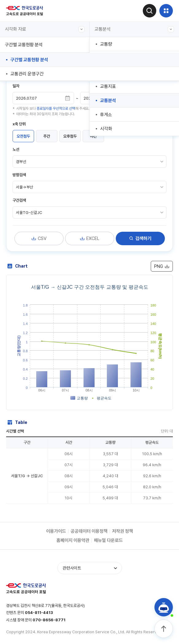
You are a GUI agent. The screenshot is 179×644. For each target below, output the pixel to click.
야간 (93, 136)
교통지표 (108, 86)
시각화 (106, 129)
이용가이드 (56, 531)
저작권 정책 (123, 531)
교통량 (106, 44)
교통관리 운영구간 (27, 74)
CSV (39, 238)
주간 (47, 136)
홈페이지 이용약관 (73, 540)
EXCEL (90, 238)
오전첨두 (23, 136)
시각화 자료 (45, 29)
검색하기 (140, 238)
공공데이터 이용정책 (89, 531)
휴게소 (106, 115)
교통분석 (134, 29)
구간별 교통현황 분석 (29, 60)
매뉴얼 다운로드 (108, 540)
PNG (162, 266)
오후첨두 (70, 136)
